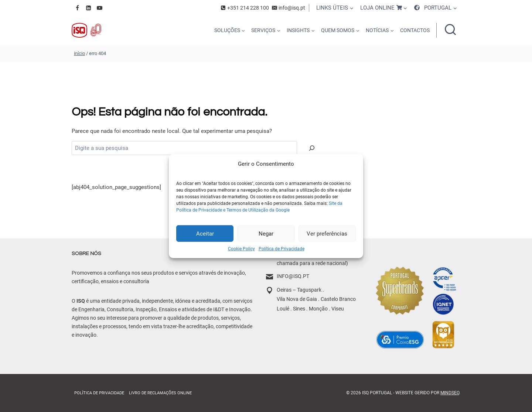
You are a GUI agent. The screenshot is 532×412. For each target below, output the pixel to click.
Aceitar (205, 233)
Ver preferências (327, 233)
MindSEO (450, 393)
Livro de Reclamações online (160, 393)
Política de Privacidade (282, 249)
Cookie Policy (241, 249)
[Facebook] (77, 8)
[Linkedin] (88, 8)
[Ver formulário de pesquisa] (450, 30)
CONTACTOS (415, 30)
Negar (266, 233)
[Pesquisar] (312, 148)
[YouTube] (99, 8)
